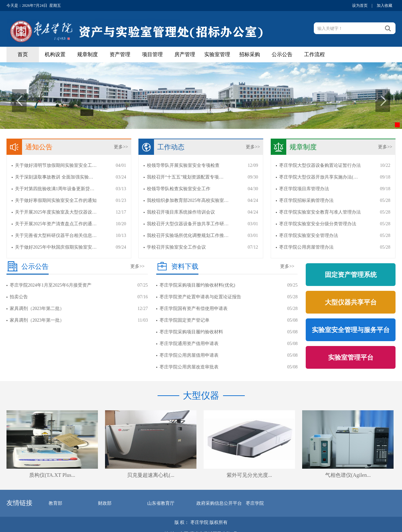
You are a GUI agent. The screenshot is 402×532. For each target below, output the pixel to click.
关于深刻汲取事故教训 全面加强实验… (54, 177)
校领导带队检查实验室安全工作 (179, 189)
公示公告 (282, 54)
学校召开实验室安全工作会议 (176, 247)
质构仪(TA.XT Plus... (52, 475)
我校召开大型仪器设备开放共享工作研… (188, 224)
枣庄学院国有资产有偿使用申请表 (194, 309)
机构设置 (55, 54)
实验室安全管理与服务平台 (351, 330)
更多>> (121, 147)
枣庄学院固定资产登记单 (184, 320)
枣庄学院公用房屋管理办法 (306, 247)
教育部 (55, 503)
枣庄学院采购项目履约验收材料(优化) (197, 285)
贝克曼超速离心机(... (151, 475)
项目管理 (152, 54)
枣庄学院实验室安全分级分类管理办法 (318, 224)
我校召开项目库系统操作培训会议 (181, 212)
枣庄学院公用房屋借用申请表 (189, 355)
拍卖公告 (19, 297)
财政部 (105, 503)
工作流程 (314, 54)
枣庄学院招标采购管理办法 (306, 200)
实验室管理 (217, 54)
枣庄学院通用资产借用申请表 (189, 344)
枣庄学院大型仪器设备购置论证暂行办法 (320, 165)
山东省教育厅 (161, 503)
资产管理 (120, 54)
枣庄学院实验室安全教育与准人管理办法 (320, 212)
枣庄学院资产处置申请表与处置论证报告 (200, 297)
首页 (23, 54)
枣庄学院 (255, 503)
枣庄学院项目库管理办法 (304, 189)
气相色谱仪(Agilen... (348, 475)
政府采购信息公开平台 (219, 503)
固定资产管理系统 (351, 275)
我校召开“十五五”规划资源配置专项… (185, 177)
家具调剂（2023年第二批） (37, 309)
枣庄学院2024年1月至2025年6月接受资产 (51, 285)
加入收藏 (384, 6)
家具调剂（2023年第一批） (37, 320)
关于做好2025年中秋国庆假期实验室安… (56, 247)
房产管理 (185, 54)
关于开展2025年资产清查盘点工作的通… (56, 224)
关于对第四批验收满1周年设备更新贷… (55, 189)
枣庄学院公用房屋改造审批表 (189, 367)
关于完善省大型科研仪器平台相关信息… (56, 235)
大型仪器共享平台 (351, 302)
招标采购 (250, 54)
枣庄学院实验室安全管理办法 (309, 235)
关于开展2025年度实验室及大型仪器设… (56, 212)
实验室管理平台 (351, 357)
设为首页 (360, 6)
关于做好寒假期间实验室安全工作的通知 (56, 200)
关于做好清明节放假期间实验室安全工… (56, 165)
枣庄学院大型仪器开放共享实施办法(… (319, 177)
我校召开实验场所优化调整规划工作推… (188, 235)
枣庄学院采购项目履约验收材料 (191, 332)
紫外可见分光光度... (249, 475)
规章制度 (88, 54)
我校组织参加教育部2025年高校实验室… (188, 200)
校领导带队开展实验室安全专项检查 (183, 165)
